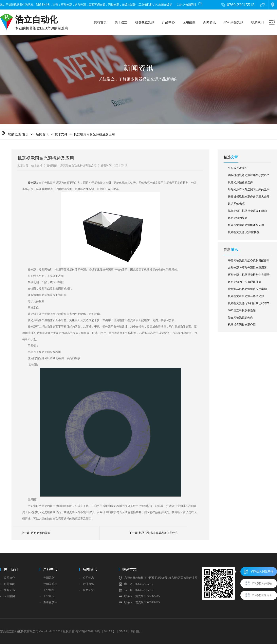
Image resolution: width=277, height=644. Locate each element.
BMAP (108, 631)
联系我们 (257, 22)
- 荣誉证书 (7, 590)
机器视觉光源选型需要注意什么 (158, 533)
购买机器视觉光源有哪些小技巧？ (249, 175)
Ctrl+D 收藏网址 (189, 5)
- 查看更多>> (48, 602)
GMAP (123, 631)
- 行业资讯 (87, 584)
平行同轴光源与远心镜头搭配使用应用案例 (249, 262)
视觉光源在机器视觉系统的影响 (247, 211)
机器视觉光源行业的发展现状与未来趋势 (249, 304)
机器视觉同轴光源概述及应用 (94, 134)
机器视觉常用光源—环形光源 (246, 296)
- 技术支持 (87, 590)
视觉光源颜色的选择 (240, 182)
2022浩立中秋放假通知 (242, 310)
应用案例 (189, 22)
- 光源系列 (47, 578)
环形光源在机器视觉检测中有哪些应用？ (249, 276)
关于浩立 (121, 22)
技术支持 (61, 134)
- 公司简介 (7, 578)
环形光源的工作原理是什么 (245, 282)
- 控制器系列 (48, 584)
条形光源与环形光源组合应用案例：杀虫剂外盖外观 (247, 269)
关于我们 (11, 569)
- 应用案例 (7, 596)
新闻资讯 (210, 22)
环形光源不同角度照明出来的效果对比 (249, 191)
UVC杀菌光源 (233, 22)
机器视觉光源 (145, 22)
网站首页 (100, 22)
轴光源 (32, 183)
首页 (26, 134)
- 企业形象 (7, 584)
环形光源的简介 (41, 533)
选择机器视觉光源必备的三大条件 (249, 197)
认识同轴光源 (236, 204)
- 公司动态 (87, 578)
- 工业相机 (47, 590)
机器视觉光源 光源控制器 (244, 232)
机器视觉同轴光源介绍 (242, 325)
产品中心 (168, 22)
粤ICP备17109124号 (88, 631)
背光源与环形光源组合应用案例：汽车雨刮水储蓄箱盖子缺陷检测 (249, 290)
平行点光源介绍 (238, 168)
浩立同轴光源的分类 (240, 318)
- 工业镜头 (47, 596)
